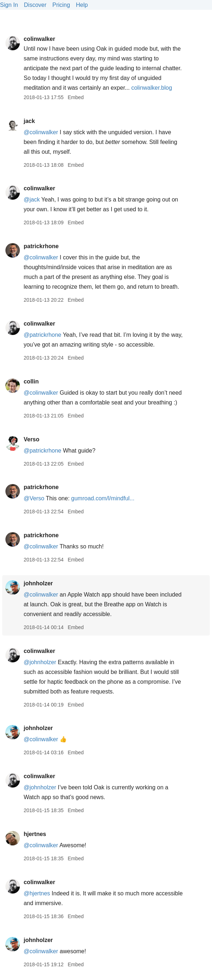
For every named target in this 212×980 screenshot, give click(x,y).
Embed (75, 97)
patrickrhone (41, 246)
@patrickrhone (42, 335)
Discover (35, 5)
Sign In (9, 5)
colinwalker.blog (152, 88)
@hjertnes (37, 893)
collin (31, 381)
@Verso (34, 498)
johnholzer (38, 583)
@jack (32, 200)
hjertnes (35, 834)
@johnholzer (40, 662)
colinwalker (39, 39)
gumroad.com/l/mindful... (103, 498)
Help (82, 5)
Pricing (61, 5)
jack (29, 121)
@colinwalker (41, 132)
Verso (31, 439)
